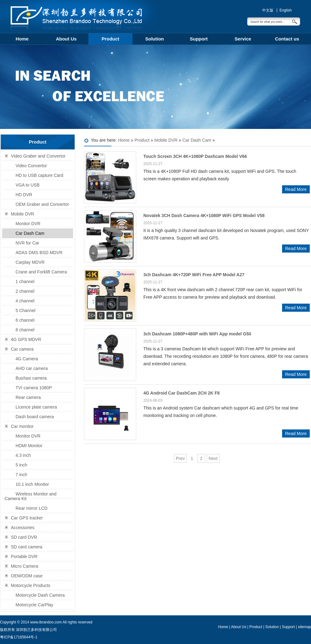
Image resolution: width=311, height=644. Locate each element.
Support (199, 39)
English (286, 10)
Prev (180, 458)
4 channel (25, 301)
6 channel (25, 320)
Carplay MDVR (30, 262)
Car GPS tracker (27, 518)
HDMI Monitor (29, 446)
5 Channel (26, 310)
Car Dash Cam (197, 140)
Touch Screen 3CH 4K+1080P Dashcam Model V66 (195, 156)
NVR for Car (27, 243)
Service (243, 39)
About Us (66, 39)
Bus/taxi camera (31, 378)
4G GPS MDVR (26, 339)
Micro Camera (25, 566)
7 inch (21, 475)
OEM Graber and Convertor (42, 204)
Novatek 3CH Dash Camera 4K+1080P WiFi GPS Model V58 (204, 215)
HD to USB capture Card (39, 175)
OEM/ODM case (27, 576)
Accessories (23, 528)
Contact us (287, 39)
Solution (155, 39)
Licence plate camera (36, 407)
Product (111, 39)
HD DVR (24, 195)
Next (213, 458)
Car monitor (22, 426)
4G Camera (27, 359)
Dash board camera (35, 417)
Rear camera (28, 397)
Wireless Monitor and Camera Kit (31, 496)
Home (22, 39)
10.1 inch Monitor (32, 484)
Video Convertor (31, 166)
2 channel (25, 291)
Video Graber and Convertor (38, 156)
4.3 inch (23, 455)
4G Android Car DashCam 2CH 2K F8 (181, 393)
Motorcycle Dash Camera (40, 595)
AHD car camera (32, 368)
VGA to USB (28, 185)
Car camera (22, 349)
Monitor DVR (28, 224)
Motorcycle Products (31, 585)
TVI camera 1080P (34, 388)
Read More (296, 189)
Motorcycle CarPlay (34, 605)
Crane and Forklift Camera (41, 272)
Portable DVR (24, 556)
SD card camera (27, 547)
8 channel (25, 330)
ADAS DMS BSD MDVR (39, 253)
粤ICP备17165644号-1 (19, 637)
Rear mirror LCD (32, 508)
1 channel (25, 282)
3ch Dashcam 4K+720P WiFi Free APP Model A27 (194, 275)
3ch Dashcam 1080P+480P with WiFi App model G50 (197, 334)
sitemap (304, 627)
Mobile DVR (166, 140)
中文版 (268, 10)
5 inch (21, 465)
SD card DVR (24, 537)
